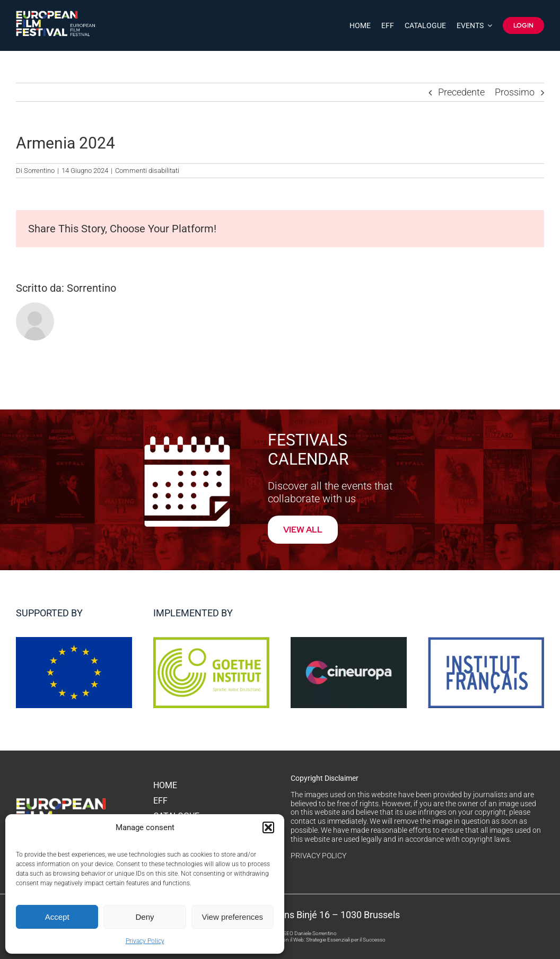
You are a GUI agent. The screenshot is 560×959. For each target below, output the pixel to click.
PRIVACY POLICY (318, 856)
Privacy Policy (145, 941)
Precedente (461, 92)
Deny (145, 917)
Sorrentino (39, 171)
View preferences (233, 917)
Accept (57, 917)
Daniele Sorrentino (316, 933)
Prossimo (515, 92)
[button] (268, 827)
